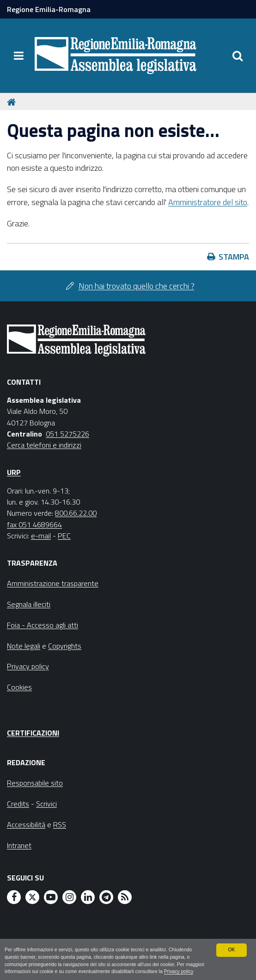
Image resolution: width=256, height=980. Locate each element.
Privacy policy (20, 972)
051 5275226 (67, 434)
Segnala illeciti (29, 604)
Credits (18, 804)
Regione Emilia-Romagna (49, 9)
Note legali (24, 646)
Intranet (19, 845)
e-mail (41, 536)
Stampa (234, 257)
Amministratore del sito (208, 202)
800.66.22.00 (76, 513)
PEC (64, 536)
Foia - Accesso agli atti (43, 625)
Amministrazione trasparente (53, 583)
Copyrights (65, 646)
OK (232, 942)
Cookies (19, 687)
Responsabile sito (35, 783)
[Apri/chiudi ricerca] (238, 56)
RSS (60, 824)
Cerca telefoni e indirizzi (44, 445)
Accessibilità (26, 824)
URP (14, 472)
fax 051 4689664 (34, 524)
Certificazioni (33, 733)
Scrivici (46, 804)
